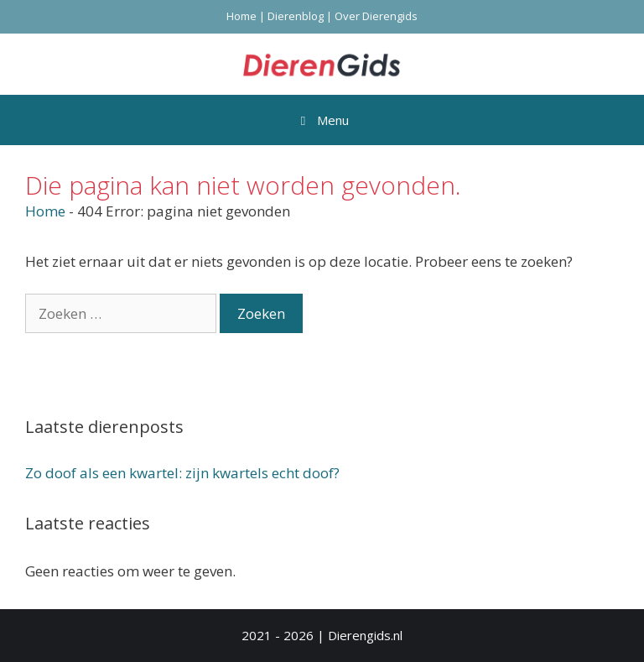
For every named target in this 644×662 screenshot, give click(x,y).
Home (241, 16)
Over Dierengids (376, 16)
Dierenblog (296, 16)
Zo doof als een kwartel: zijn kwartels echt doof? (182, 473)
